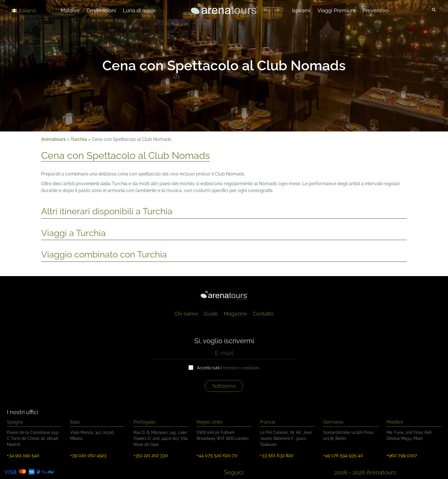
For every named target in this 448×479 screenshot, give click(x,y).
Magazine (235, 314)
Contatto (263, 314)
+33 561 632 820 (277, 455)
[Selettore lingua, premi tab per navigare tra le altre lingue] (32, 10)
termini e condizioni (241, 368)
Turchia (79, 139)
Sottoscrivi (224, 386)
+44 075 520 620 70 (217, 455)
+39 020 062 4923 (88, 455)
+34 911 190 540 (23, 455)
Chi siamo (186, 314)
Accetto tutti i (228, 368)
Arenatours (53, 139)
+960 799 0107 (402, 455)
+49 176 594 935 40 (343, 455)
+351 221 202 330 (151, 455)
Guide (211, 314)
